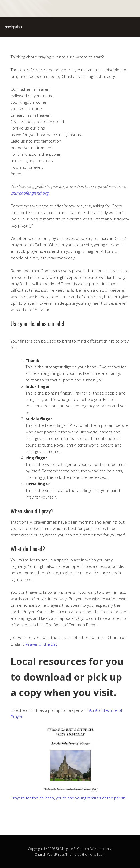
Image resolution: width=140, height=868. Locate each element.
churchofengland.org (30, 193)
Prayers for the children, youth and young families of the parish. (69, 798)
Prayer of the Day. (42, 644)
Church (40, 854)
